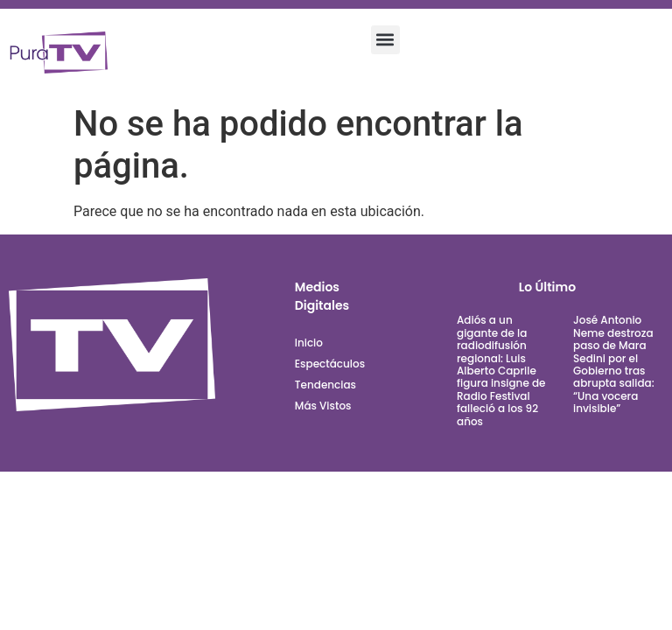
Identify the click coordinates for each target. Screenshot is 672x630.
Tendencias (325, 385)
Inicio (309, 343)
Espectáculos (330, 364)
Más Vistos (323, 406)
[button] (385, 40)
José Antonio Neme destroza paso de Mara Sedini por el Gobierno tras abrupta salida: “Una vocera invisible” (614, 364)
